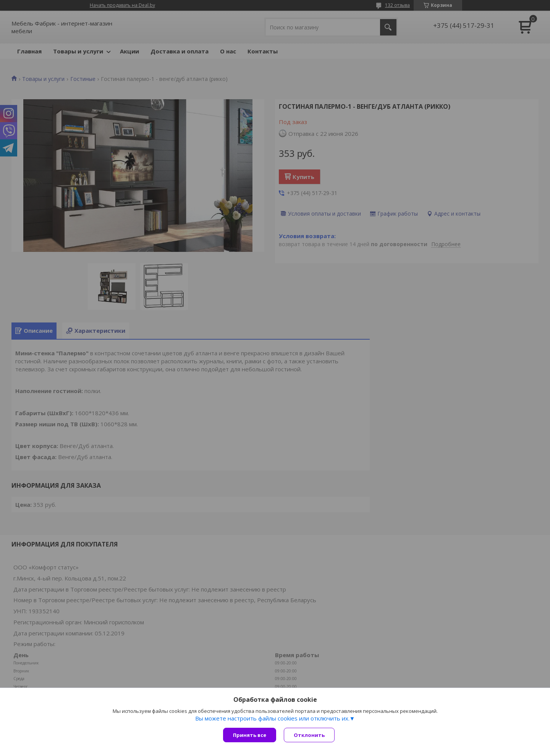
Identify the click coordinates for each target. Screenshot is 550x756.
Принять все (250, 735)
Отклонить (309, 735)
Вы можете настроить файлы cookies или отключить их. (272, 718)
